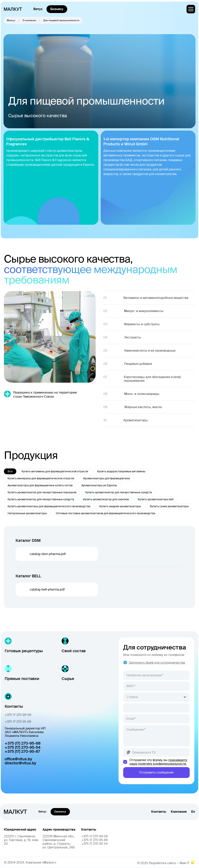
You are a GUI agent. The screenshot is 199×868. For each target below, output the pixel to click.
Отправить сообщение (156, 772)
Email (130, 719)
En (193, 812)
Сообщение (135, 730)
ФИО (130, 686)
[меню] (191, 9)
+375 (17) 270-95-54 (23, 747)
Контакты (159, 812)
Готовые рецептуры (24, 651)
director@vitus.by (20, 763)
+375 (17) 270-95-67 (22, 751)
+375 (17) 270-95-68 (23, 743)
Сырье (68, 679)
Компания (179, 812)
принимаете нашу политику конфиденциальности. (158, 762)
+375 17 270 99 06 (18, 715)
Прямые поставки (22, 679)
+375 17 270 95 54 (94, 844)
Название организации (144, 675)
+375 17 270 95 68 (18, 722)
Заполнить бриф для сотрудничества (154, 662)
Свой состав (74, 651)
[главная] (13, 9)
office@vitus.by (18, 759)
